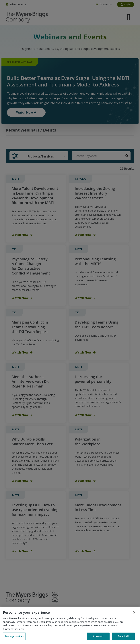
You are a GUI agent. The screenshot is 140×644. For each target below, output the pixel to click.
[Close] (134, 612)
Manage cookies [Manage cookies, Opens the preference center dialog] (14, 636)
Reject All (123, 636)
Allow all (98, 636)
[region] (70, 625)
